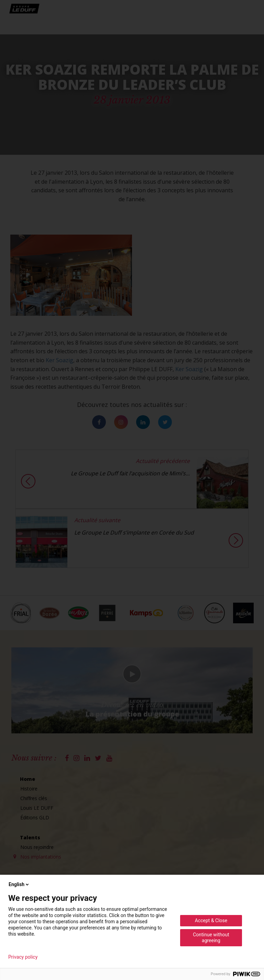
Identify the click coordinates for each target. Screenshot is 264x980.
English (19, 884)
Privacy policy (23, 957)
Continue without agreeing (211, 938)
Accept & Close (211, 920)
